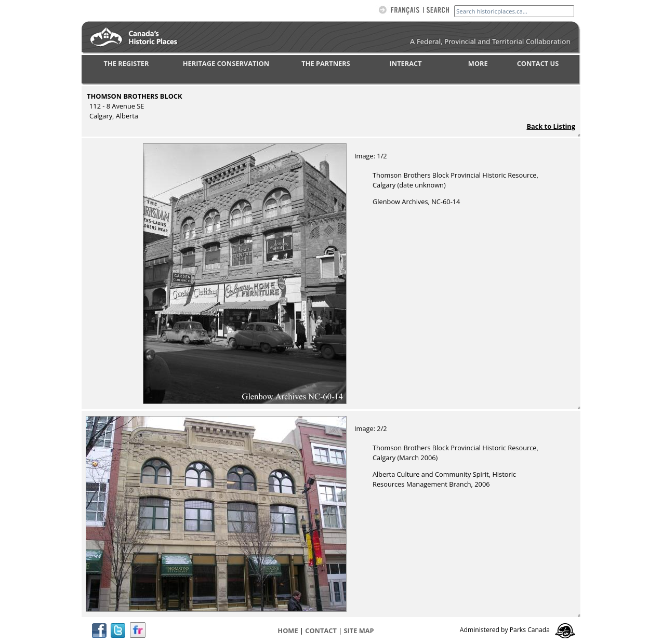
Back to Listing (551, 126)
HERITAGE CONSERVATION (226, 63)
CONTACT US (538, 63)
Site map (359, 630)
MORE (478, 63)
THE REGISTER (127, 63)
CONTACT (321, 630)
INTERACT (406, 63)
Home (288, 630)
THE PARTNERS (326, 63)
